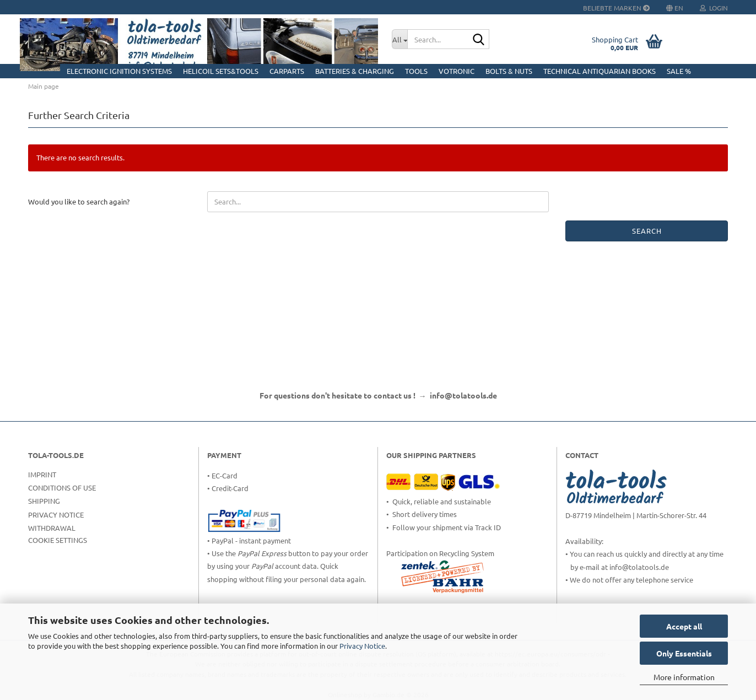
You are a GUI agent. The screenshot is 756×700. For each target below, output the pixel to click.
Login (714, 8)
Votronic (457, 71)
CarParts (287, 71)
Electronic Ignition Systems (119, 71)
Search (647, 231)
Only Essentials (684, 653)
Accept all (684, 626)
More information (684, 677)
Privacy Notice (362, 646)
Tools (416, 71)
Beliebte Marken (616, 8)
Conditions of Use (62, 488)
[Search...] (399, 39)
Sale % (679, 71)
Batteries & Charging (355, 71)
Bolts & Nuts (509, 71)
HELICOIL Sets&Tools (221, 71)
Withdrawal (52, 528)
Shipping (44, 501)
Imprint (42, 474)
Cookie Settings (58, 540)
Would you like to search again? (79, 201)
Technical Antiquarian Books (600, 71)
